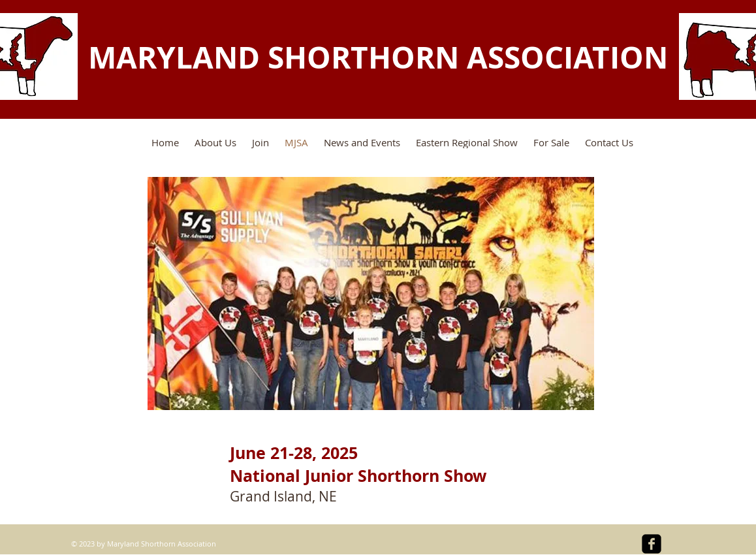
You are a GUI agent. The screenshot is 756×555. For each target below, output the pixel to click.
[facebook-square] (652, 544)
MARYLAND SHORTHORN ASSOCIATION (378, 57)
